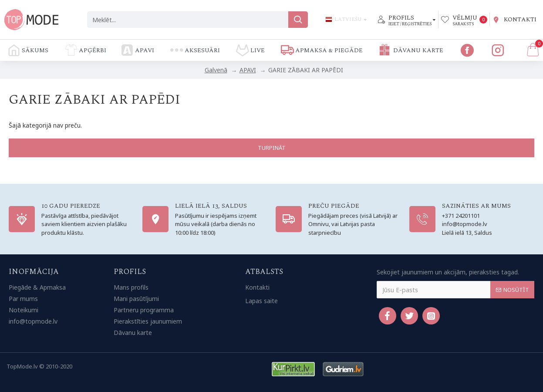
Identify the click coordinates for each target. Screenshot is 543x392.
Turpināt (272, 148)
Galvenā (216, 70)
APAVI (248, 70)
